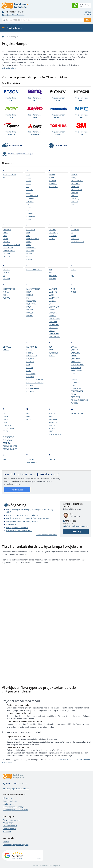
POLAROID (31, 374)
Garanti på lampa (10, 801)
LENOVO (30, 295)
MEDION (52, 310)
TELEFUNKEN (8, 428)
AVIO (29, 219)
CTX (73, 204)
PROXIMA (30, 391)
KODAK (6, 295)
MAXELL (52, 301)
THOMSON (7, 440)
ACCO (29, 178)
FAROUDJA (53, 233)
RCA (50, 347)
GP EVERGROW (77, 242)
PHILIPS (30, 353)
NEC (73, 289)
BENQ (51, 178)
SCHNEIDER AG (77, 365)
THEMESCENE (8, 437)
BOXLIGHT (53, 187)
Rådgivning (8, 798)
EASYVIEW (31, 230)
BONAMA (53, 184)
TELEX (5, 431)
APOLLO (30, 202)
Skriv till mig (76, 532)
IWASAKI (52, 279)
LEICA (29, 292)
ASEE (28, 207)
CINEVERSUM (77, 190)
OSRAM (6, 350)
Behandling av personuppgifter (16, 845)
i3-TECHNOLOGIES (34, 270)
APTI (28, 204)
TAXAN (6, 422)
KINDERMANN (9, 289)
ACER (29, 181)
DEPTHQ (6, 242)
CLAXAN (75, 196)
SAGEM (74, 347)
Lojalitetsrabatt (9, 804)
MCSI (51, 304)
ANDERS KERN (32, 196)
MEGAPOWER (54, 319)
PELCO (29, 350)
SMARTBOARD (77, 391)
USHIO (29, 416)
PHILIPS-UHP (32, 356)
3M (4, 178)
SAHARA (75, 350)
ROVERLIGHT (54, 353)
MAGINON (53, 289)
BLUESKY (52, 181)
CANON (74, 175)
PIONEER (30, 362)
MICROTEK (53, 328)
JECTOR (74, 273)
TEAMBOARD (8, 425)
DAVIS (5, 233)
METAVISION (54, 325)
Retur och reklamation (12, 820)
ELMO (29, 242)
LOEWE (29, 307)
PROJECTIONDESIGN (35, 379)
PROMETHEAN (33, 388)
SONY (74, 394)
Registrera (88, 14)
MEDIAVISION (54, 307)
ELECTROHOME (33, 239)
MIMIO (52, 331)
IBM (50, 270)
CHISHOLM (76, 184)
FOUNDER (53, 236)
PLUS (29, 371)
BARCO (52, 175)
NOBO (74, 292)
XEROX (6, 459)
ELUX (29, 245)
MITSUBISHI (54, 333)
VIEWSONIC (54, 422)
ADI (28, 187)
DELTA (5, 239)
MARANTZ (53, 292)
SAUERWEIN (76, 359)
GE (72, 233)
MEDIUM (52, 316)
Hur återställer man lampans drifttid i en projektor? (28, 518)
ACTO (29, 184)
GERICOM (75, 239)
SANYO (74, 356)
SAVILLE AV (76, 362)
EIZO (28, 236)
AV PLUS (30, 213)
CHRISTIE (75, 187)
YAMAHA (30, 459)
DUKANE (6, 253)
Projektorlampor (12, 99)
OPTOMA (7, 347)
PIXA (28, 365)
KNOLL (6, 292)
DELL (5, 236)
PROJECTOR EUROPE (35, 383)
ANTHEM (30, 198)
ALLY (28, 193)
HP (4, 276)
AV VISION (31, 216)
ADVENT (30, 190)
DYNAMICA (7, 256)
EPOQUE (30, 251)
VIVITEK (52, 428)
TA (4, 413)
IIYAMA (52, 273)
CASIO (74, 178)
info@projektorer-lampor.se (13, 15)
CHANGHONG (77, 181)
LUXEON (30, 313)
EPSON (29, 253)
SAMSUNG (76, 353)
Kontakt (6, 842)
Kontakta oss (17, 490)
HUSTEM (6, 279)
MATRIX (52, 295)
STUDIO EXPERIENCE (80, 400)
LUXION (30, 316)
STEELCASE (76, 397)
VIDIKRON (53, 419)
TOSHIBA (7, 443)
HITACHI (6, 273)
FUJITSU (52, 239)
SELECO (74, 376)
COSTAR (74, 202)
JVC (73, 276)
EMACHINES (31, 247)
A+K (28, 175)
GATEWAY (75, 230)
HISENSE (6, 270)
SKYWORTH (76, 388)
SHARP (74, 379)
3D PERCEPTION (10, 175)
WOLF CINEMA (77, 413)
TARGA (6, 416)
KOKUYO (6, 298)
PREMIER (30, 377)
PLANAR (30, 368)
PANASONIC (32, 347)
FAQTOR (52, 230)
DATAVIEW (7, 230)
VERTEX (52, 413)
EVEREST (30, 256)
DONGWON (8, 247)
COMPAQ (75, 198)
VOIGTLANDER (55, 434)
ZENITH (52, 459)
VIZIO (51, 431)
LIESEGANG (31, 301)
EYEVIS (29, 259)
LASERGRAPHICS (33, 289)
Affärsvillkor (11, 524)
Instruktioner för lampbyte (14, 807)
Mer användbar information (46, 535)
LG (28, 298)
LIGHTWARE (31, 304)
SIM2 (73, 385)
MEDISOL (53, 313)
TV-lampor (7, 832)
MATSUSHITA (54, 298)
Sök (87, 20)
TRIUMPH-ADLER (10, 449)
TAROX (6, 419)
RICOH (51, 350)
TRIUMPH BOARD (10, 446)
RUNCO (52, 356)
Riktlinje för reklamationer (17, 528)
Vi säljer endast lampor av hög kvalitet (22, 521)
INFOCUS (53, 276)
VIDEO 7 (52, 416)
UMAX (29, 413)
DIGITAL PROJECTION (12, 245)
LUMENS (30, 310)
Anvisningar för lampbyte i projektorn (22, 515)
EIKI (28, 233)
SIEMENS (75, 382)
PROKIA (30, 385)
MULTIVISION (54, 337)
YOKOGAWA (32, 462)
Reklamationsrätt (10, 826)
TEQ (4, 434)
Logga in (88, 12)
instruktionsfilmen (9, 68)
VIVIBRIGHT (53, 425)
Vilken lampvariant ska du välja (16, 810)
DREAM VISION (9, 251)
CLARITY (74, 193)
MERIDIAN (53, 322)
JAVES (73, 270)
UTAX (29, 419)
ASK (28, 210)
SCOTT (74, 373)
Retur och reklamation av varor (19, 531)
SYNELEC (75, 403)
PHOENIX (30, 359)
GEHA (74, 236)
